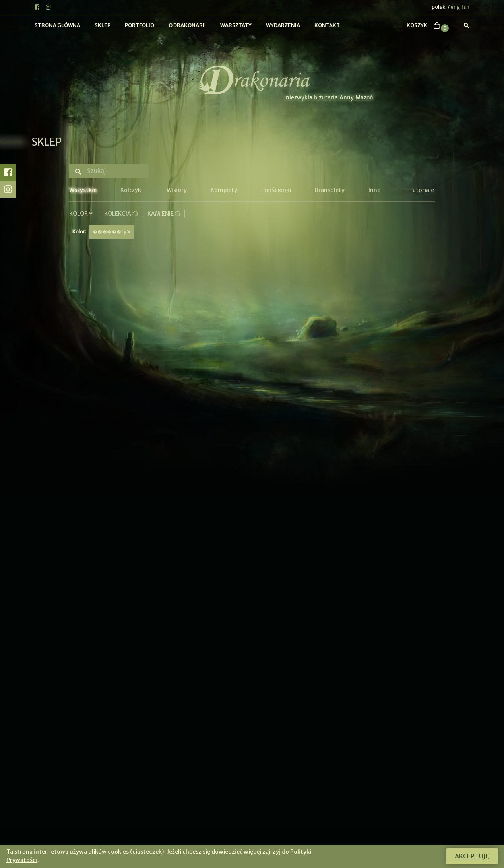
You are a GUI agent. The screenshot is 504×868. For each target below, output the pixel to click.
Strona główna (57, 25)
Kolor (82, 214)
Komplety (224, 190)
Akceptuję (472, 856)
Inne (374, 190)
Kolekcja (121, 214)
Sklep (103, 25)
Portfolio (140, 25)
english (460, 7)
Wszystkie (83, 190)
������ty (111, 232)
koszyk (417, 25)
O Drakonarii (187, 25)
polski (439, 7)
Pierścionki (276, 190)
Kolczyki (132, 190)
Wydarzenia (283, 25)
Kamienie (164, 214)
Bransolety (330, 190)
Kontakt (327, 25)
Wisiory (177, 190)
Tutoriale (422, 190)
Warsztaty (236, 25)
